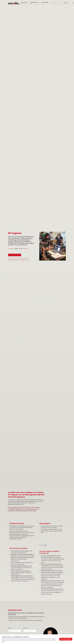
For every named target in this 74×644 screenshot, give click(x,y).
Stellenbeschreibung (15, 255)
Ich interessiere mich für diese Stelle (19, 259)
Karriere (21, 249)
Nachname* (26, 628)
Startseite (17, 249)
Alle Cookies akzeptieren (66, 639)
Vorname (10, 628)
